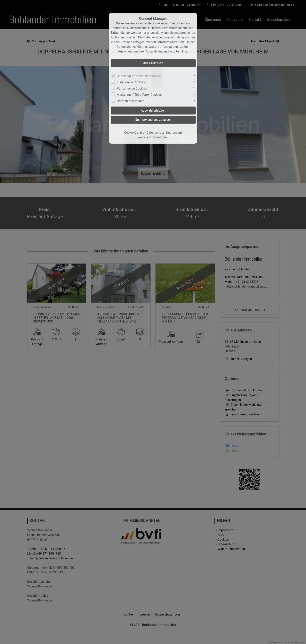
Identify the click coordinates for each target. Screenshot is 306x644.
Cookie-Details (134, 133)
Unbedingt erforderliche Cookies (139, 76)
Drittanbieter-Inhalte (131, 101)
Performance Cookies (132, 88)
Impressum (174, 133)
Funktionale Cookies (131, 82)
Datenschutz (155, 133)
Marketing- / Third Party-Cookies (139, 95)
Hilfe (184, 51)
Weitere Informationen (153, 137)
